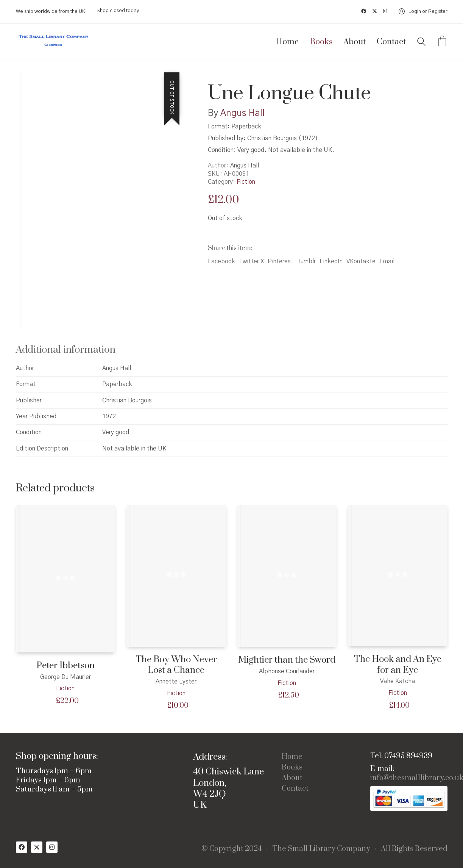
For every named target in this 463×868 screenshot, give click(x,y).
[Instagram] (52, 847)
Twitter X (251, 261)
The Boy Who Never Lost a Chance (176, 665)
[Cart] (442, 42)
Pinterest (281, 261)
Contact (295, 789)
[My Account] (423, 12)
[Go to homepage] (54, 42)
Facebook (221, 261)
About (292, 778)
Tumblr (306, 261)
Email (387, 261)
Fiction (246, 182)
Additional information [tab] (66, 350)
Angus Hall (242, 113)
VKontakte (361, 261)
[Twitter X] (37, 847)
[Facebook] (22, 847)
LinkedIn (331, 261)
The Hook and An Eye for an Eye (398, 665)
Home (292, 757)
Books (292, 768)
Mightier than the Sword (287, 660)
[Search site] (421, 43)
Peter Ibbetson (65, 666)
